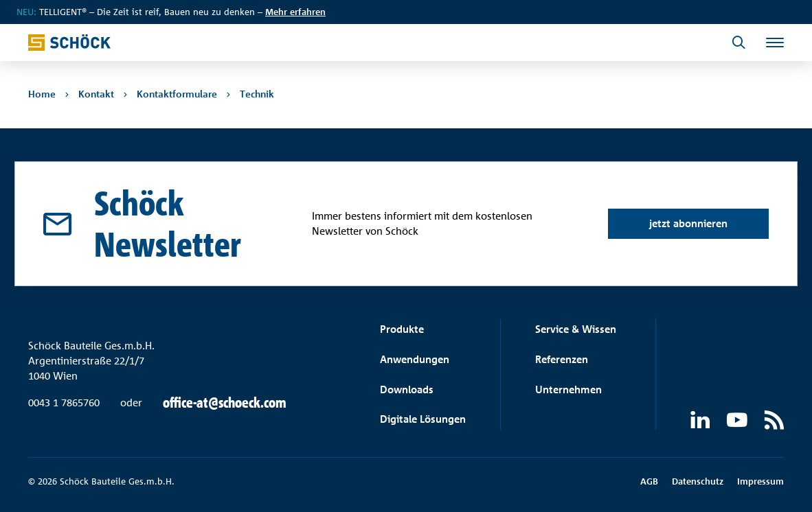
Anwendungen (415, 359)
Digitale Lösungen (423, 419)
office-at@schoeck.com (225, 403)
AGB (649, 481)
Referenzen (562, 359)
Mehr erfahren (295, 12)
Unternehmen (568, 389)
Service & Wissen (576, 329)
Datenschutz (698, 481)
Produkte (402, 329)
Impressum (760, 481)
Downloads (407, 389)
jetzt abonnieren (688, 223)
